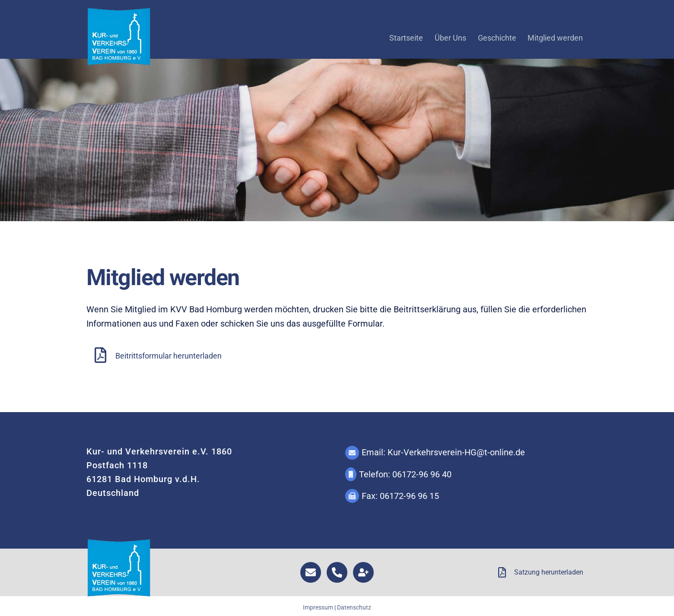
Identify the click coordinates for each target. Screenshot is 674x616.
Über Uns (450, 38)
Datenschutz (354, 607)
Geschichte (497, 38)
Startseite (406, 38)
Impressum (318, 607)
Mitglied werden (555, 38)
